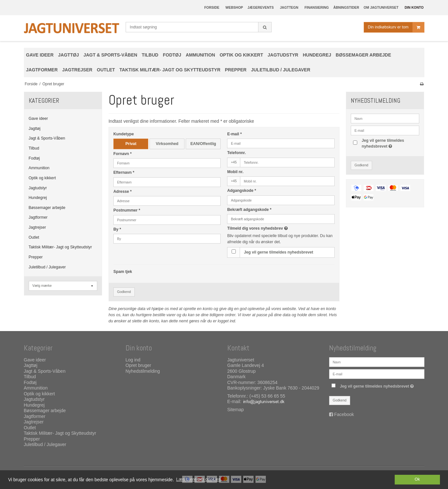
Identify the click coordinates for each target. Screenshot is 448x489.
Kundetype (124, 134)
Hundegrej (38, 198)
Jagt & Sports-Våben (47, 138)
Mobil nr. (235, 172)
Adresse (123, 192)
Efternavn (124, 172)
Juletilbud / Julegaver (47, 267)
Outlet (34, 237)
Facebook (344, 414)
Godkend (124, 292)
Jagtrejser (37, 227)
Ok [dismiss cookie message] (417, 479)
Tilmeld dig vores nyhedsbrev (280, 228)
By (117, 229)
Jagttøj (35, 129)
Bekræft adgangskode (249, 210)
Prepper (36, 257)
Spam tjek (123, 272)
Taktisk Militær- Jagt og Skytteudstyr (60, 247)
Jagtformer (38, 217)
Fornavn (123, 154)
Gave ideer (38, 119)
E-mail (234, 134)
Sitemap (236, 410)
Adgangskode (241, 191)
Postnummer (127, 210)
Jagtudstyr (38, 188)
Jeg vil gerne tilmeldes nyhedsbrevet (278, 252)
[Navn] (377, 362)
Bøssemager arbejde (47, 208)
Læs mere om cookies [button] (198, 479)
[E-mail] (377, 374)
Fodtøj (34, 158)
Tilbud (34, 148)
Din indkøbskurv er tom (396, 27)
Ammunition (39, 168)
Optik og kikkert (42, 178)
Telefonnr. (236, 153)
